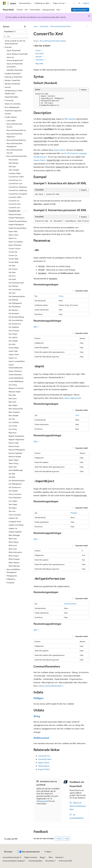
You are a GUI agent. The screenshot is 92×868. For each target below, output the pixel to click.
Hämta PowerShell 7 (80, 10)
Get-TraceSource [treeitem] (15, 324)
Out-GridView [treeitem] (14, 422)
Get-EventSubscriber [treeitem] (16, 283)
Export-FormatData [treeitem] (16, 242)
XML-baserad (70, 119)
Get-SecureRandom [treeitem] (16, 320)
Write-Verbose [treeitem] (14, 563)
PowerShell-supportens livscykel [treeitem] (13, 112)
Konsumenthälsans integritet (13, 861)
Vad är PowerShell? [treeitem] (14, 50)
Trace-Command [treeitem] (15, 515)
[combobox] (15, 32)
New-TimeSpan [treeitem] (14, 412)
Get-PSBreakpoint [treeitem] (15, 303)
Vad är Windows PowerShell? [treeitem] (17, 54)
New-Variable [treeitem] (13, 415)
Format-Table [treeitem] (13, 259)
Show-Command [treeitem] (15, 494)
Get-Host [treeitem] (12, 293)
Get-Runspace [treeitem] (14, 313)
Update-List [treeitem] (13, 528)
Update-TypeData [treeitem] (15, 532)
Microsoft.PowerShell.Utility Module (53, 41)
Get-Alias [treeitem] (12, 266)
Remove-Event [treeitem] (14, 446)
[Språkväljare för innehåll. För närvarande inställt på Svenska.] (8, 852)
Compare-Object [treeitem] (15, 173)
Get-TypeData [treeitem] (14, 327)
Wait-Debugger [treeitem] (14, 535)
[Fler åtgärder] (87, 27)
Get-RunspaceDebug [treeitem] (16, 317)
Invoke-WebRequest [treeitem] (16, 381)
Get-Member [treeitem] (13, 300)
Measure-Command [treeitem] (16, 388)
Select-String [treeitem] (13, 463)
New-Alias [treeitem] (12, 395)
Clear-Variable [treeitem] (14, 170)
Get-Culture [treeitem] (13, 269)
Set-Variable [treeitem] (13, 491)
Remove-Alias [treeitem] (14, 443)
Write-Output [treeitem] (14, 556)
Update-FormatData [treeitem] (16, 525)
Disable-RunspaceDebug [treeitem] (18, 221)
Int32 (77, 415)
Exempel (40, 57)
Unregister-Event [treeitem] (15, 522)
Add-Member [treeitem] (14, 163)
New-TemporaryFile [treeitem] (16, 409)
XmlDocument (41, 738)
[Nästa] (74, 3)
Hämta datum (44, 766)
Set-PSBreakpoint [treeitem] (15, 484)
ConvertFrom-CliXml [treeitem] (16, 177)
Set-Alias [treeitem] (12, 474)
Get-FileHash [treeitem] (13, 286)
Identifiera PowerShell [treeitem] (15, 70)
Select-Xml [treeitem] (13, 467)
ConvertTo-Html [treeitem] (15, 204)
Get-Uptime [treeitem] (13, 337)
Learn (36, 26)
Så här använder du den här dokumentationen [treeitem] (15, 42)
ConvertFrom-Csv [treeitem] (15, 180)
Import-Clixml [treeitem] (14, 354)
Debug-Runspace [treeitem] (15, 214)
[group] (61, 221)
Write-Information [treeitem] (15, 552)
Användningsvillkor (35, 861)
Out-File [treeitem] (12, 419)
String (61, 296)
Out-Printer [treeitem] (13, 426)
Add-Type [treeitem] (12, 166)
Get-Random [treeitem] (13, 310)
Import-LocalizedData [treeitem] (17, 361)
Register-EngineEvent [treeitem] (16, 436)
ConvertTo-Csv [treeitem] (14, 201)
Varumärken (50, 861)
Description (40, 53)
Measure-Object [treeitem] (15, 392)
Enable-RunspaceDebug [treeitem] (17, 228)
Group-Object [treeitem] (14, 348)
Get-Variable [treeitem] (13, 341)
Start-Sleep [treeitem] (13, 504)
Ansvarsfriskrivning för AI (12, 857)
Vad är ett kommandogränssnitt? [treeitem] (15, 59)
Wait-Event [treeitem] (13, 539)
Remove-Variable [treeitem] (15, 456)
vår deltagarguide (45, 800)
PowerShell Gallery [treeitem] (11, 97)
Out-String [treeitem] (13, 429)
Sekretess (59, 857)
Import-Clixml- (40, 160)
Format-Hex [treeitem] (13, 252)
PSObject (74, 513)
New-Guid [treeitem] (12, 402)
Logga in (86, 3)
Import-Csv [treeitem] (13, 358)
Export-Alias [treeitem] (13, 231)
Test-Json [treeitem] (12, 511)
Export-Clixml (44, 762)
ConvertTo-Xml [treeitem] (14, 211)
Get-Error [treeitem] (12, 276)
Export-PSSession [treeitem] (15, 245)
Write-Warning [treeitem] (14, 566)
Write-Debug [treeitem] (13, 542)
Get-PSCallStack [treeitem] (15, 307)
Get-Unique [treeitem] (13, 334)
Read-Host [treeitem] (13, 433)
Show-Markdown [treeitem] (15, 498)
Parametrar (41, 60)
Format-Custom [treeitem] (14, 248)
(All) (36, 327)
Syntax (39, 50)
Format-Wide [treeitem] (13, 262)
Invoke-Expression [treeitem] (15, 374)
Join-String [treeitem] (13, 385)
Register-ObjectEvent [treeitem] (16, 439)
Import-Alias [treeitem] (13, 351)
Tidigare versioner (31, 857)
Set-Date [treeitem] (12, 477)
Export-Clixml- (60, 150)
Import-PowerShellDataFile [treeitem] (16, 366)
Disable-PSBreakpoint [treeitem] (17, 218)
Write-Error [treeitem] (13, 545)
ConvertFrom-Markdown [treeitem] (18, 187)
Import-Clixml (44, 769)
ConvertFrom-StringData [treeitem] (18, 194)
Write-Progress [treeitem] (14, 559)
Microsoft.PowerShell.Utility (61, 26)
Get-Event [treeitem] (12, 279)
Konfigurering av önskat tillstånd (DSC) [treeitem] (14, 92)
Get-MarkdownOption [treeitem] (17, 296)
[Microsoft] (4, 3)
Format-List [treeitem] (13, 255)
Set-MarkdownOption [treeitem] (17, 480)
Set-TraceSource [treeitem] (15, 487)
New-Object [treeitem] (13, 405)
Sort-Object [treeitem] (13, 501)
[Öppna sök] (79, 3)
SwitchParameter (70, 604)
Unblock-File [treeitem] (13, 518)
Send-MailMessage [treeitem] (16, 470)
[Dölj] (25, 27)
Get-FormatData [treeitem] (15, 290)
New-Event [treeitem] (13, 398)
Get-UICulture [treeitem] (14, 331)
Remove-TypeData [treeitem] (15, 453)
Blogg (42, 857)
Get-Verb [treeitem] (12, 344)
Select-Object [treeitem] (14, 460)
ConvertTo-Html (45, 759)
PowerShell (44, 26)
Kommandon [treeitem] (13, 160)
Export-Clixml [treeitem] (13, 235)
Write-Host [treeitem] (13, 549)
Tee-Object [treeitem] (13, 508)
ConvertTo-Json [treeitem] (14, 207)
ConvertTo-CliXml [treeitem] (15, 197)
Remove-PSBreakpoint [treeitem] (17, 450)
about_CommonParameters (50, 686)
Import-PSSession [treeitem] (15, 371)
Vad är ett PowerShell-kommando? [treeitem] (15, 65)
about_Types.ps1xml (73, 398)
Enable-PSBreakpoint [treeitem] (16, 224)
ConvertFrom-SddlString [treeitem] (18, 190)
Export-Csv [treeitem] (13, 238)
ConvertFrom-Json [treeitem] (15, 183)
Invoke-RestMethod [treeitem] (16, 378)
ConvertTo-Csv (44, 756)
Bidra (51, 857)
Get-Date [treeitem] (12, 272)
